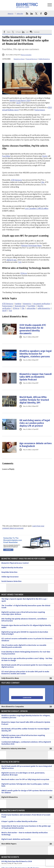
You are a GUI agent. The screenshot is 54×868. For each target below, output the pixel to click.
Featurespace (40, 110)
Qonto (45, 156)
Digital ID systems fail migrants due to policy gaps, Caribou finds (25, 785)
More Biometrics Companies (13, 707)
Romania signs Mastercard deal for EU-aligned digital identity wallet (26, 626)
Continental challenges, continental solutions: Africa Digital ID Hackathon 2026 (26, 743)
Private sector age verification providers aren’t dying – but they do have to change (27, 659)
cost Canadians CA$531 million (37, 208)
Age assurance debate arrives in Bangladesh (36, 445)
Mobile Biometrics (44, 59)
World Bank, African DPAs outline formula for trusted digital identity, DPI (34, 400)
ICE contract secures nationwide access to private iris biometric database (27, 640)
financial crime (20, 306)
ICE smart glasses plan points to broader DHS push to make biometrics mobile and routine (25, 673)
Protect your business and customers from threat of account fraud (26, 816)
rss (27, 14)
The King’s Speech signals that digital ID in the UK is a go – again (25, 600)
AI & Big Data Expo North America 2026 (27, 862)
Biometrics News (19, 59)
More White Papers (9, 844)
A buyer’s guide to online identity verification (19, 821)
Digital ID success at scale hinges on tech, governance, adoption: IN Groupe (23, 774)
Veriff (18, 103)
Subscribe (20, 14)
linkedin (32, 14)
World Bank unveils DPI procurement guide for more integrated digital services (27, 666)
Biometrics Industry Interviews (14, 749)
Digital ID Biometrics (10, 797)
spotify (46, 14)
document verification (42, 304)
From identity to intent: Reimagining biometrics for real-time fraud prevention (26, 653)
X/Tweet (18, 32)
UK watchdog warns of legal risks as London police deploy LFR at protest (35, 423)
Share (9, 32)
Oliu (43, 182)
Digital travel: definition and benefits (16, 839)
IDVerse (24, 273)
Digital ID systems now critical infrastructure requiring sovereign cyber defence (23, 613)
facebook (41, 14)
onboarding (31, 308)
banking (18, 304)
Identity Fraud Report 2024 (20, 100)
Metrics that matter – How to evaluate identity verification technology (25, 834)
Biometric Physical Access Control (15, 563)
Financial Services (32, 59)
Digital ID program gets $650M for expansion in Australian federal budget (25, 633)
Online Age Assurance (10, 577)
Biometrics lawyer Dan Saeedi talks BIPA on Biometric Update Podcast (36, 377)
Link (27, 32)
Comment (37, 32)
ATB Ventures (17, 180)
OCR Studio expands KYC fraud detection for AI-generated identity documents (33, 329)
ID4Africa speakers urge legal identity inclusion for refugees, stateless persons (36, 354)
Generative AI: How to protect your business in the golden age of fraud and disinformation (26, 827)
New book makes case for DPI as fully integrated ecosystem (25, 779)
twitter (36, 14)
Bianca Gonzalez (26, 55)
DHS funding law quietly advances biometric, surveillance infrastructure (24, 620)
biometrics (27, 304)
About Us (11, 14)
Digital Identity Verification (12, 568)
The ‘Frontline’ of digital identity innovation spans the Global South (26, 607)
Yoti (20, 262)
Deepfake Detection (9, 572)
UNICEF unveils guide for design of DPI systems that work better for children (27, 792)
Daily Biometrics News (10, 678)
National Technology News (31, 245)
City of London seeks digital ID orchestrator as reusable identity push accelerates (24, 646)
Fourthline (6, 156)
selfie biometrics (44, 308)
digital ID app (12, 260)
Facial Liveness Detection (11, 581)
